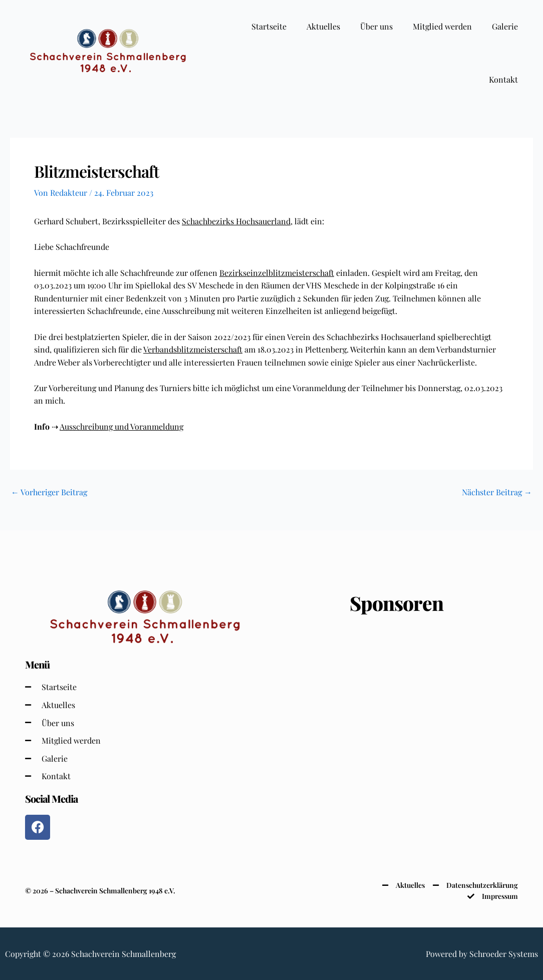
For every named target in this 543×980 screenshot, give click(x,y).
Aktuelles (323, 26)
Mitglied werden (442, 26)
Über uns (376, 26)
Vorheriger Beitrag (49, 492)
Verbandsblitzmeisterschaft (193, 349)
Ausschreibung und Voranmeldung (121, 426)
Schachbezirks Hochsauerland (236, 221)
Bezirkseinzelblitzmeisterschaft (277, 273)
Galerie (505, 26)
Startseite (269, 26)
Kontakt (503, 79)
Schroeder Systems (504, 954)
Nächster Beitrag (497, 492)
